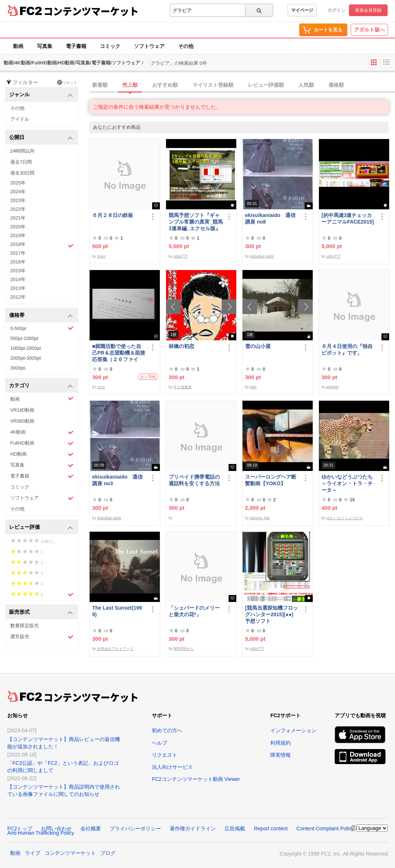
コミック (110, 46)
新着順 (100, 85)
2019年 (18, 235)
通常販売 (42, 637)
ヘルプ (159, 743)
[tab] (242, 85)
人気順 (306, 85)
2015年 (18, 271)
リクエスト (165, 755)
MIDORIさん (184, 649)
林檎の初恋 (181, 346)
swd (253, 387)
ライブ (33, 853)
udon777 (180, 256)
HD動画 (42, 454)
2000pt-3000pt (26, 358)
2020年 (18, 227)
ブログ (108, 853)
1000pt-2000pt (26, 348)
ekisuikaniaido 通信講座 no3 (117, 480)
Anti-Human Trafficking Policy (41, 833)
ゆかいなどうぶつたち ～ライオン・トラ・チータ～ (349, 483)
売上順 (130, 85)
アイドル (20, 119)
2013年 (18, 288)
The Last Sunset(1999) (117, 611)
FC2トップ (20, 828)
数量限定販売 (25, 626)
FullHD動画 (42, 443)
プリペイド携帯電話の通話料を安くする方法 (194, 480)
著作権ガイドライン (193, 828)
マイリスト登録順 (213, 85)
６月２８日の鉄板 (113, 215)
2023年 (18, 200)
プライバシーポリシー (135, 828)
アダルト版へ (369, 30)
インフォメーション (293, 730)
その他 (186, 46)
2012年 (18, 297)
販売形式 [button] (41, 612)
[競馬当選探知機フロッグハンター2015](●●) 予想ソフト (272, 614)
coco (101, 387)
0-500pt (42, 328)
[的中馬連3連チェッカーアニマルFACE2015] (348, 218)
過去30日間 (22, 173)
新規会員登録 (368, 10)
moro (101, 256)
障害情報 (281, 755)
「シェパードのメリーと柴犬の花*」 (194, 611)
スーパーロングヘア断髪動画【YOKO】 (271, 480)
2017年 (18, 253)
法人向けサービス (172, 767)
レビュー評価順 (266, 85)
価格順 (336, 85)
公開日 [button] (41, 138)
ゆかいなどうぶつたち (345, 518)
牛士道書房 (183, 387)
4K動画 (42, 432)
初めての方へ (167, 730)
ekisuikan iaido (262, 256)
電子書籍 (76, 46)
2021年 (18, 218)
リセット (67, 82)
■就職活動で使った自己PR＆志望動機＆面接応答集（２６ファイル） (119, 353)
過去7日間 (21, 162)
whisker (332, 387)
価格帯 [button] (41, 316)
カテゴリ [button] (41, 386)
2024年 (18, 192)
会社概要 (91, 828)
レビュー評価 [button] (41, 527)
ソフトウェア (149, 46)
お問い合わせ (56, 828)
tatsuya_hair (260, 518)
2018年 (42, 245)
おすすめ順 (165, 85)
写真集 (45, 46)
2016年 (18, 262)
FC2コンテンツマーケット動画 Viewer (196, 779)
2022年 (18, 209)
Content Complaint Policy (325, 828)
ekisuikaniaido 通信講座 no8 (270, 218)
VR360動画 (22, 421)
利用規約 (281, 743)
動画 (18, 46)
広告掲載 (235, 828)
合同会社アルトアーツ (115, 649)
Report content (271, 828)
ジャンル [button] (41, 95)
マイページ (302, 10)
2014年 (18, 279)
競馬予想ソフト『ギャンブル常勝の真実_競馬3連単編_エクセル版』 (196, 222)
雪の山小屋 (258, 346)
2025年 (18, 183)
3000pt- (18, 368)
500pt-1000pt (24, 338)
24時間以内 (22, 151)
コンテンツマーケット (91, 11)
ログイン (336, 10)
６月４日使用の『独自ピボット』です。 (347, 349)
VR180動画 (22, 410)
